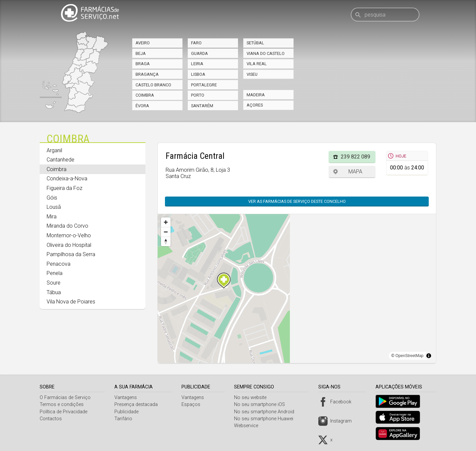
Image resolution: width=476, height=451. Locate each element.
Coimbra (145, 95)
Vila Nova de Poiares (71, 302)
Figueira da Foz (64, 188)
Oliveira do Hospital (69, 245)
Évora (142, 106)
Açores (255, 105)
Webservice (249, 426)
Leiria (197, 64)
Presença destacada (137, 405)
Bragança (147, 74)
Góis (52, 198)
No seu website (253, 398)
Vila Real (257, 64)
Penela (55, 273)
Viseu (252, 74)
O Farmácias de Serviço (65, 398)
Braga (143, 64)
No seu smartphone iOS (262, 405)
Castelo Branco (153, 85)
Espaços (193, 405)
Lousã (54, 207)
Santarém (202, 106)
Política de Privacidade (63, 412)
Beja (141, 53)
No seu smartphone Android (267, 412)
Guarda (199, 53)
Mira (52, 217)
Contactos (51, 419)
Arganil (54, 150)
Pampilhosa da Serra (71, 254)
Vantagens (127, 398)
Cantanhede (60, 160)
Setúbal (255, 43)
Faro (196, 43)
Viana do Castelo (266, 53)
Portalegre (204, 85)
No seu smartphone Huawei (266, 419)
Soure (54, 283)
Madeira (256, 95)
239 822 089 (356, 157)
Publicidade (127, 412)
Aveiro (143, 43)
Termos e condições (62, 405)
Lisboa (198, 74)
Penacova (59, 264)
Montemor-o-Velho (69, 235)
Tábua (54, 292)
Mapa (355, 172)
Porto (198, 95)
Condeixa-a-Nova (67, 179)
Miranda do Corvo (67, 226)
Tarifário (124, 419)
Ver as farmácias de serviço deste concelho (297, 201)
